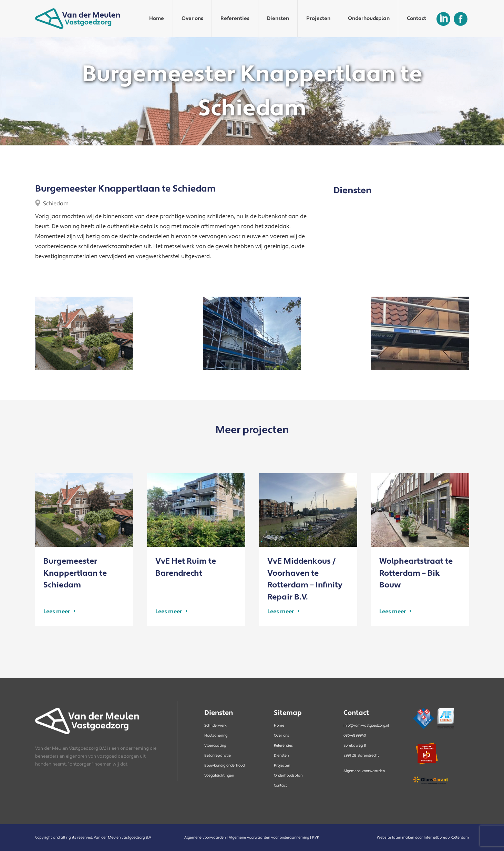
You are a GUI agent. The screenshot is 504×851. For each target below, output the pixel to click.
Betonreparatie (218, 756)
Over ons (192, 18)
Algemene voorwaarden (364, 771)
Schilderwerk (215, 726)
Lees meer (57, 611)
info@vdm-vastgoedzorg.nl (366, 726)
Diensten (278, 18)
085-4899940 (355, 736)
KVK (316, 838)
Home (157, 18)
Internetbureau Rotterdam (446, 838)
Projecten (318, 18)
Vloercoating (215, 746)
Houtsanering (216, 736)
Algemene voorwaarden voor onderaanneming (269, 838)
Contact (416, 18)
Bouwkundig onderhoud (224, 766)
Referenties (235, 18)
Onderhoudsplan (369, 18)
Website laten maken (395, 838)
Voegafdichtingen (219, 776)
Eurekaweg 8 (355, 746)
